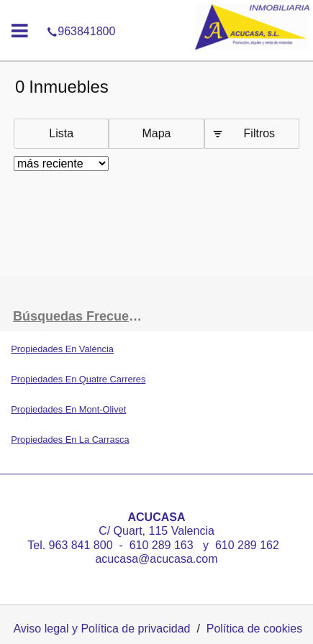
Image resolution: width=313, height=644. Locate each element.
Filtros (260, 133)
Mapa (156, 133)
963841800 (156, 10)
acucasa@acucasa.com (156, 559)
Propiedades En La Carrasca (70, 440)
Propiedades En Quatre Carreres (78, 379)
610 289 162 (249, 545)
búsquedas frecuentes (84, 316)
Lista (61, 133)
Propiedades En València (62, 349)
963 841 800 (82, 545)
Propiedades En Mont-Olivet (68, 409)
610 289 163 (162, 545)
